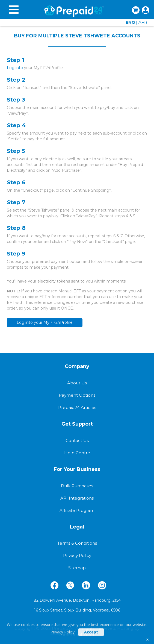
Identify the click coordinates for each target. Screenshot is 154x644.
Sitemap (77, 568)
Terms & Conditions (77, 543)
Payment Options (77, 395)
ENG (130, 22)
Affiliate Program (77, 510)
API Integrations (77, 498)
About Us (77, 383)
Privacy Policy (63, 637)
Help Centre (77, 453)
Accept (91, 637)
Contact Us (77, 440)
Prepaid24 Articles (77, 407)
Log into (15, 68)
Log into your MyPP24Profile (45, 322)
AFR (143, 22)
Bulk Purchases (77, 486)
